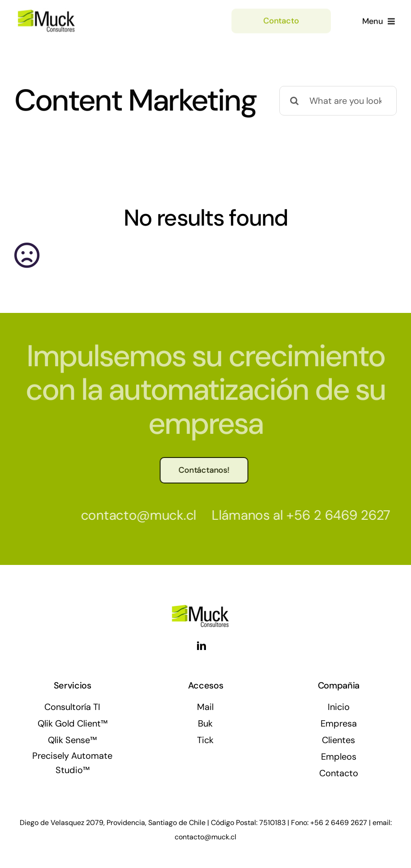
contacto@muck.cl (136, 515)
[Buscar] (294, 101)
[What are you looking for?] (338, 101)
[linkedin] (201, 646)
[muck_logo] (62, 12)
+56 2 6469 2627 (336, 515)
